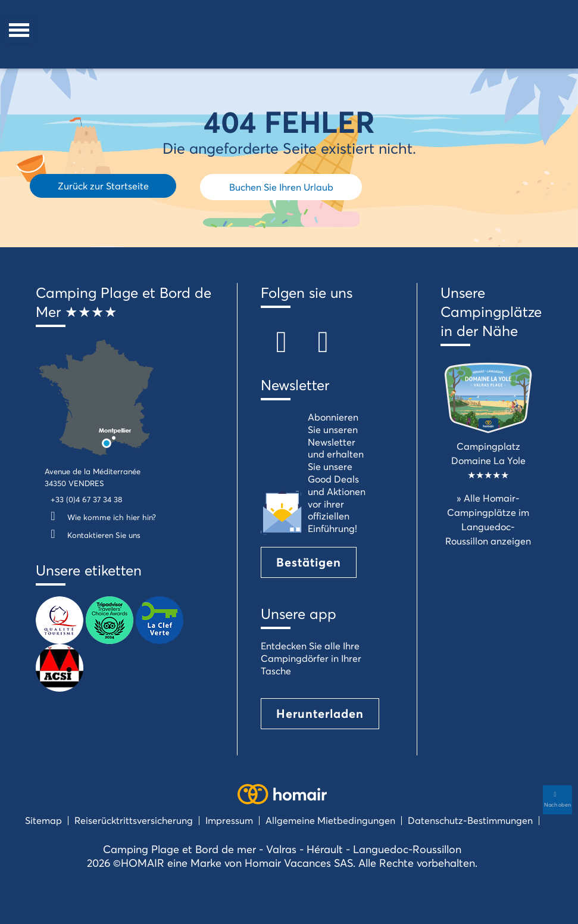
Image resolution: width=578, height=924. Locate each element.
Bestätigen (309, 562)
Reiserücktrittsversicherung (134, 820)
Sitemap (43, 820)
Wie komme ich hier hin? (100, 517)
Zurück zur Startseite (103, 186)
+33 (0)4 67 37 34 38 (86, 499)
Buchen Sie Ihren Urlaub (281, 187)
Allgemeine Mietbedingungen (330, 820)
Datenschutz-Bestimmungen (470, 820)
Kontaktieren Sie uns (93, 535)
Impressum (229, 820)
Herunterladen (320, 713)
